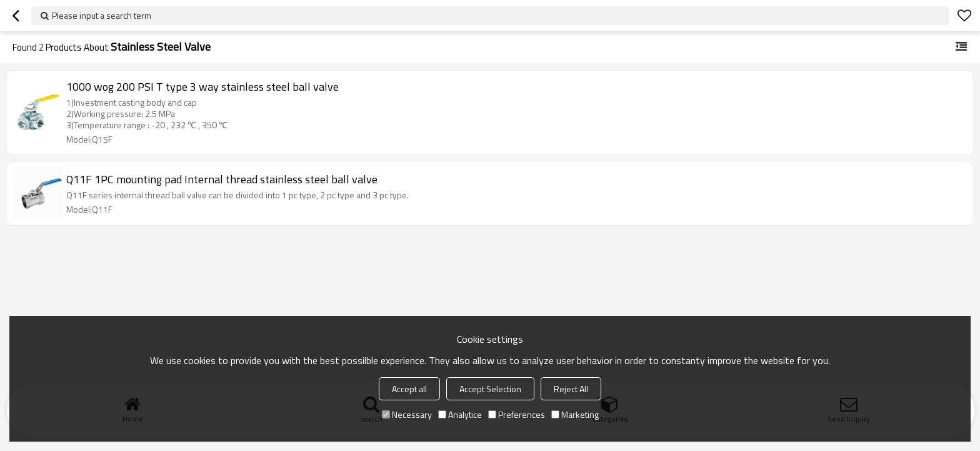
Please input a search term (102, 15)
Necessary (407, 414)
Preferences (517, 414)
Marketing (575, 414)
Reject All (571, 389)
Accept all (409, 389)
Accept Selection (490, 389)
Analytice (460, 414)
